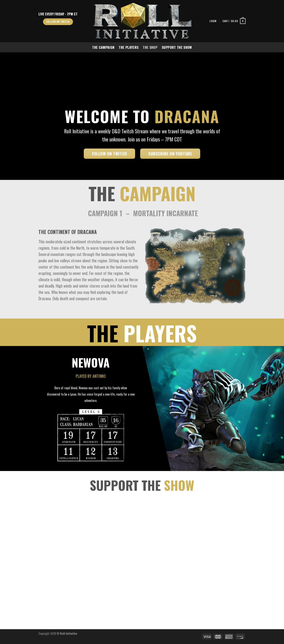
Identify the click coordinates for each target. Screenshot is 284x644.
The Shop (150, 47)
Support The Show (177, 47)
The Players (129, 47)
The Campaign (103, 47)
